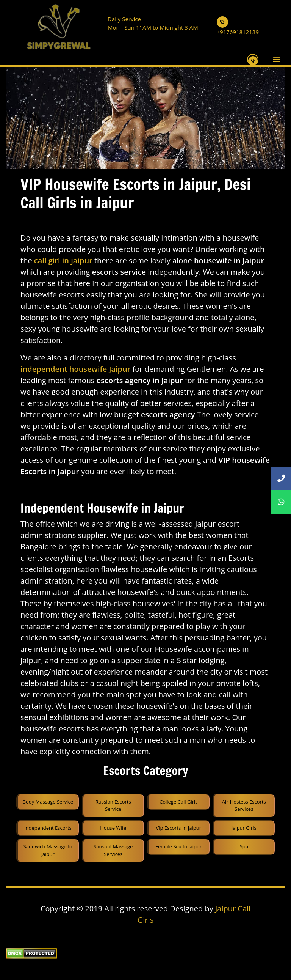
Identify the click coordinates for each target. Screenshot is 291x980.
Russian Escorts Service (113, 805)
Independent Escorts (48, 828)
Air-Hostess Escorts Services (244, 805)
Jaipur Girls (244, 828)
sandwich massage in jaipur (48, 850)
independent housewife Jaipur (75, 369)
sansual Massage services (113, 850)
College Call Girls (178, 802)
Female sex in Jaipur (178, 846)
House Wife (113, 828)
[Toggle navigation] (277, 60)
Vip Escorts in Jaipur (178, 828)
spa (244, 846)
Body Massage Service (48, 802)
